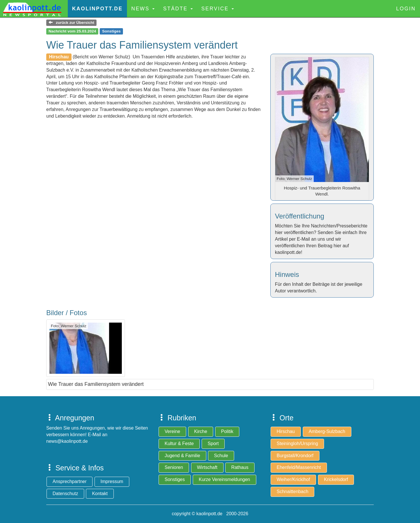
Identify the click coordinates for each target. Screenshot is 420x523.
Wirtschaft (207, 467)
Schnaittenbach (292, 492)
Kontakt (100, 494)
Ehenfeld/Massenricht (299, 467)
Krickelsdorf (336, 479)
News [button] (143, 9)
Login (406, 9)
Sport (213, 444)
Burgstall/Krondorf (295, 456)
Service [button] (218, 9)
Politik (227, 431)
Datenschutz (65, 494)
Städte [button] (178, 9)
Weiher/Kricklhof (293, 479)
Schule (221, 456)
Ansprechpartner (70, 481)
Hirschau (286, 431)
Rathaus (240, 467)
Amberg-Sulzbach (327, 431)
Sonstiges (175, 479)
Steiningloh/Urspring (297, 444)
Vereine (172, 431)
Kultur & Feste (179, 444)
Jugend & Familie (182, 456)
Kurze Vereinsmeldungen (225, 479)
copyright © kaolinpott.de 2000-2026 (210, 514)
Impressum (112, 481)
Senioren (174, 467)
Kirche (201, 431)
